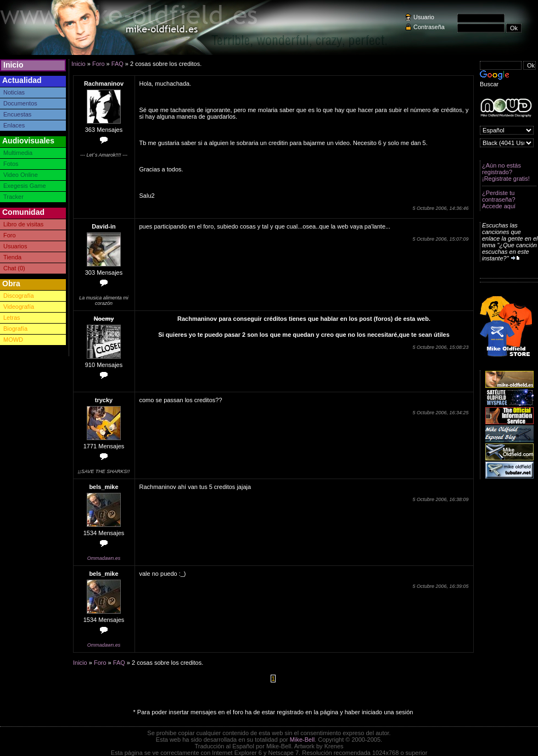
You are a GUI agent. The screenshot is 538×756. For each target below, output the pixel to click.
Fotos (11, 164)
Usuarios (15, 246)
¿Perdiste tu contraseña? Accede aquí (499, 199)
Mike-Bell (302, 740)
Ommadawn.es (104, 558)
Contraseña (429, 27)
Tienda (12, 257)
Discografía (19, 296)
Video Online (21, 175)
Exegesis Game (25, 186)
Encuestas (17, 114)
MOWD (13, 340)
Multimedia (18, 153)
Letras (12, 318)
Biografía (15, 329)
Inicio (13, 65)
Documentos (20, 103)
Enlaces (14, 125)
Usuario (424, 17)
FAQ (117, 64)
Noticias (14, 92)
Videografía (19, 307)
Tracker (13, 197)
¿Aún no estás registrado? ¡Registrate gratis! (506, 172)
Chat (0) (14, 268)
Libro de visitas (23, 224)
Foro (10, 235)
